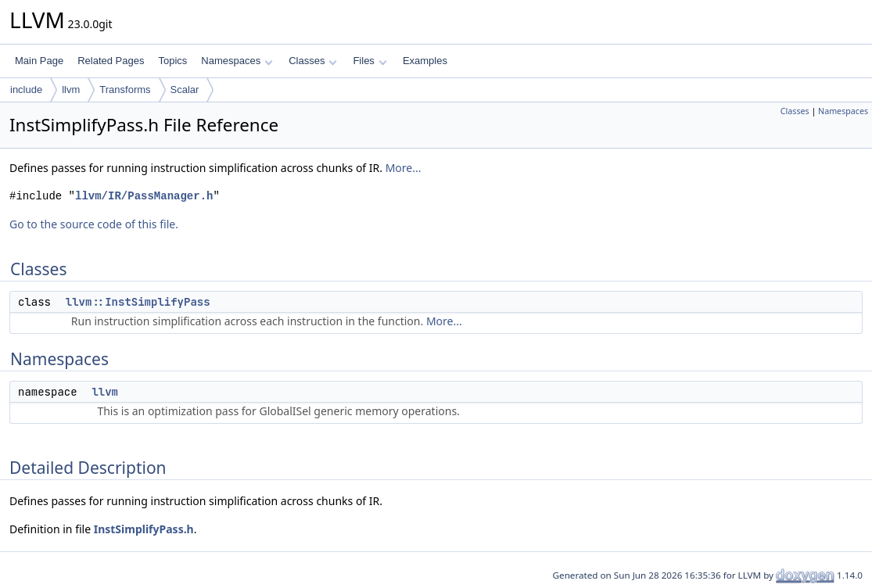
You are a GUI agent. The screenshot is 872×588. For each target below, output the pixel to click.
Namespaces (237, 61)
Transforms (125, 90)
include (26, 90)
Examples (425, 61)
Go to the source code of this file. (94, 224)
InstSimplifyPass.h (144, 529)
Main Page (39, 61)
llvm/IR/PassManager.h (144, 196)
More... (404, 168)
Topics (172, 61)
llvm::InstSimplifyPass (138, 302)
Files (370, 61)
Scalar (185, 90)
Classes (313, 61)
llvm (71, 90)
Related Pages (111, 61)
